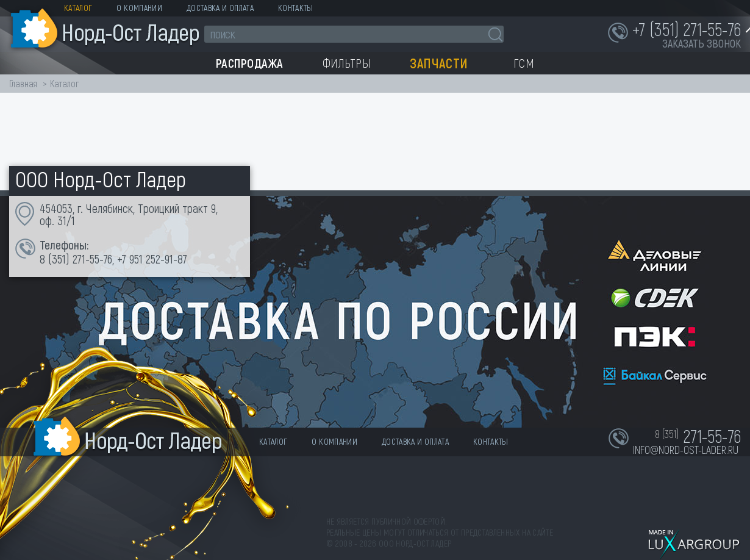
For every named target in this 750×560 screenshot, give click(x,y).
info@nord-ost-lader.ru (686, 450)
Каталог (78, 8)
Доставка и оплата (220, 8)
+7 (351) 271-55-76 (687, 29)
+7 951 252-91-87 (152, 259)
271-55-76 (92, 259)
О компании (139, 8)
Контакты (296, 8)
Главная (23, 83)
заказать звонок (702, 43)
